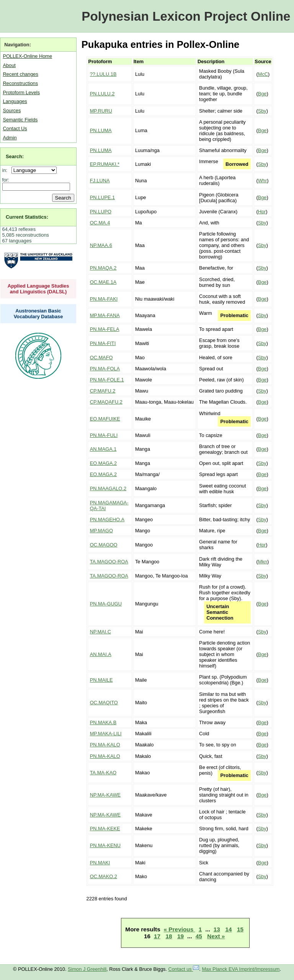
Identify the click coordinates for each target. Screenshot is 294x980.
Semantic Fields (20, 120)
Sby (262, 111)
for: (6, 180)
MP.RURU (101, 111)
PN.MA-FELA (105, 329)
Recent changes (20, 74)
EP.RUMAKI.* (105, 164)
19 (180, 936)
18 (169, 936)
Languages (15, 101)
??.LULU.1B (103, 74)
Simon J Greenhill (87, 969)
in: (6, 170)
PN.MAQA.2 (103, 268)
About (9, 65)
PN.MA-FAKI (104, 299)
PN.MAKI (100, 863)
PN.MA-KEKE (105, 829)
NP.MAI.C (100, 632)
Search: (15, 156)
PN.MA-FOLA (105, 369)
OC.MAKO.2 (104, 876)
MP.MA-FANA (105, 315)
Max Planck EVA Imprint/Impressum (241, 969)
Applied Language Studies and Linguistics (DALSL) (38, 289)
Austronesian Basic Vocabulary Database (38, 314)
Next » (216, 936)
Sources (12, 110)
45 (199, 936)
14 (228, 929)
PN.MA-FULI (104, 435)
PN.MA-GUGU (106, 604)
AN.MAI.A (101, 654)
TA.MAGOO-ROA (109, 562)
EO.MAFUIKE (105, 419)
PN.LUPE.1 (102, 197)
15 (240, 929)
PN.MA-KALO (105, 745)
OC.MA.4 (100, 223)
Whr (262, 181)
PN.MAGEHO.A (107, 519)
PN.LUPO (101, 212)
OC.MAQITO (104, 703)
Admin (10, 138)
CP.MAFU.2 (103, 391)
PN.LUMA (101, 130)
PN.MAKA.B (103, 722)
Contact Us (15, 128)
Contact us (184, 969)
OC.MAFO (101, 357)
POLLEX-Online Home (27, 56)
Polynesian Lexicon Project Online (186, 16)
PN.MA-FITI (103, 343)
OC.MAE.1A (103, 282)
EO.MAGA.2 (103, 463)
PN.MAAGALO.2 (108, 488)
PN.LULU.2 (102, 94)
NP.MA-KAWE (105, 795)
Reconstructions (20, 83)
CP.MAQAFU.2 (106, 402)
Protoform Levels (21, 92)
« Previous (180, 929)
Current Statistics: (27, 217)
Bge (262, 94)
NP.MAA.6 (101, 245)
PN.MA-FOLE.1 (107, 380)
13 (217, 929)
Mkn (263, 562)
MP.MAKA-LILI (106, 734)
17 (157, 936)
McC (263, 74)
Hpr (262, 212)
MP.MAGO (101, 531)
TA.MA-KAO (103, 773)
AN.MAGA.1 (103, 449)
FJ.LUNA (100, 181)
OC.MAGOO (104, 545)
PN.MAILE (101, 680)
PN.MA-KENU (105, 845)
